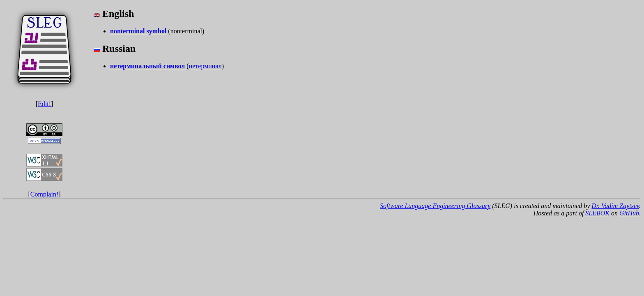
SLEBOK (597, 213)
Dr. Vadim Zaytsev (615, 206)
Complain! (44, 194)
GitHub (629, 213)
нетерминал (205, 66)
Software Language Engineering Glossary (435, 206)
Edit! (44, 104)
